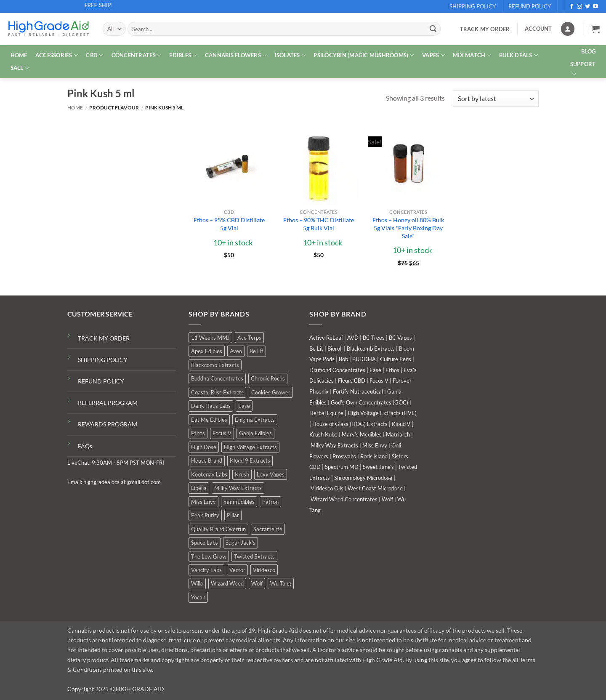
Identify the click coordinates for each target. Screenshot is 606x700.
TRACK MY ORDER (104, 338)
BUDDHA (364, 359)
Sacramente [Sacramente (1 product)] (268, 529)
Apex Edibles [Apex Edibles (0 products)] (207, 351)
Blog (588, 51)
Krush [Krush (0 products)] (242, 474)
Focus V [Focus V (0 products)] (222, 433)
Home (75, 108)
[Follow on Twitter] (587, 7)
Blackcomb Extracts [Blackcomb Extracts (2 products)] (215, 365)
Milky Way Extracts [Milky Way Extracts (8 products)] (238, 488)
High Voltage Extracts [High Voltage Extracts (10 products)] (250, 447)
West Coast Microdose (375, 488)
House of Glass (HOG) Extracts (350, 424)
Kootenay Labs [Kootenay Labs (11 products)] (209, 474)
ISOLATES (290, 55)
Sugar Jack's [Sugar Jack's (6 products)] (241, 543)
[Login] (568, 29)
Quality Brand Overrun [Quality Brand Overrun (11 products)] (218, 529)
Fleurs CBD (352, 381)
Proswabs (344, 456)
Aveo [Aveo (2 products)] (236, 351)
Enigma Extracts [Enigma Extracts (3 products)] (255, 420)
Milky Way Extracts (334, 445)
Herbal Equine (326, 413)
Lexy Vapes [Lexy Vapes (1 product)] (271, 474)
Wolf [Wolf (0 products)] (257, 583)
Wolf (387, 499)
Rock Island (374, 456)
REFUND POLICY (101, 381)
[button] (595, 29)
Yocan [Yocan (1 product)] (198, 597)
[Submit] (433, 29)
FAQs (85, 446)
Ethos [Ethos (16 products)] (198, 433)
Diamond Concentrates (337, 370)
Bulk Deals (518, 55)
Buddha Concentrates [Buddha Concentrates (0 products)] (217, 378)
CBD (94, 55)
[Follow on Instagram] (579, 7)
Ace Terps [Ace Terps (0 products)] (249, 338)
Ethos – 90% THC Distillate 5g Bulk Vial (319, 224)
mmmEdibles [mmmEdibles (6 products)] (239, 502)
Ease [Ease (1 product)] (244, 406)
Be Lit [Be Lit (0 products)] (256, 351)
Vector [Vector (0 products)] (237, 570)
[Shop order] (496, 99)
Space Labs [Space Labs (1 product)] (205, 543)
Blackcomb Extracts (371, 349)
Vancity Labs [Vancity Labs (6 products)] (206, 570)
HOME (19, 55)
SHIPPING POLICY (103, 360)
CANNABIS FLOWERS (236, 55)
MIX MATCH (472, 55)
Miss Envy (375, 445)
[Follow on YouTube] (595, 7)
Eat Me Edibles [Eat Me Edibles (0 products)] (209, 420)
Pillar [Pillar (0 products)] (233, 515)
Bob (343, 359)
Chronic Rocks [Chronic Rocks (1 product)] (268, 378)
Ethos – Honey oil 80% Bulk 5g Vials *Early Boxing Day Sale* (408, 228)
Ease (375, 370)
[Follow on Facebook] (571, 7)
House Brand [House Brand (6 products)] (207, 460)
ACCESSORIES (57, 55)
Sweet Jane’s (378, 467)
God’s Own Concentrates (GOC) (369, 402)
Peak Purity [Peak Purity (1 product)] (205, 515)
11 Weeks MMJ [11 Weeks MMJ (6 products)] (210, 338)
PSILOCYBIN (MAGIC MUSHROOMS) (364, 55)
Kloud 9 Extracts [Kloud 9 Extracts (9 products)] (250, 460)
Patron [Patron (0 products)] (270, 502)
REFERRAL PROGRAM (108, 403)
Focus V (379, 381)
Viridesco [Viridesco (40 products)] (264, 570)
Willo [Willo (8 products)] (197, 583)
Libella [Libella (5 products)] (199, 488)
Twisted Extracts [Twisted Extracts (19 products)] (254, 556)
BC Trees (374, 338)
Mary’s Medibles (362, 434)
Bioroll (335, 349)
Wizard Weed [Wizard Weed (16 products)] (227, 583)
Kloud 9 (401, 424)
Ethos (392, 370)
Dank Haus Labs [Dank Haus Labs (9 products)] (211, 406)
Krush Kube (323, 434)
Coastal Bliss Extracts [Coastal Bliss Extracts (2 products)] (217, 392)
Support (583, 69)
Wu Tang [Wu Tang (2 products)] (281, 583)
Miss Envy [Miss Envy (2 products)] (203, 502)
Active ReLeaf (326, 338)
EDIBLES (183, 55)
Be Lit (316, 349)
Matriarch (398, 434)
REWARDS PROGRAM (108, 424)
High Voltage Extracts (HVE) (382, 413)
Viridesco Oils (327, 488)
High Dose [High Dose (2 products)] (204, 447)
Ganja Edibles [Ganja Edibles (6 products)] (255, 433)
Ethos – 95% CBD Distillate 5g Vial (229, 224)
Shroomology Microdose (363, 478)
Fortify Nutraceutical (358, 391)
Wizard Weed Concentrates (344, 499)
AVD (353, 338)
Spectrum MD (342, 467)
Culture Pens (396, 359)
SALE (20, 68)
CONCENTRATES (137, 55)
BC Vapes (400, 338)
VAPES (433, 55)
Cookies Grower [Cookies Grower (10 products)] (271, 392)
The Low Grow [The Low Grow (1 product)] (209, 556)
